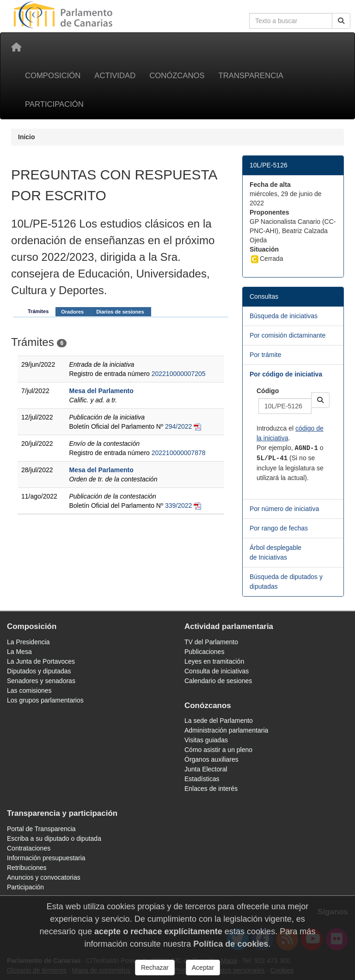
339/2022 (178, 505)
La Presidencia (28, 642)
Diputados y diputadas (39, 671)
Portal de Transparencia (41, 829)
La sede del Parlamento (219, 721)
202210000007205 (179, 374)
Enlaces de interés (211, 789)
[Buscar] (341, 21)
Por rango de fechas (279, 528)
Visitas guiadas (206, 740)
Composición (53, 76)
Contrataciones (29, 848)
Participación (54, 104)
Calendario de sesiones (218, 681)
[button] (320, 400)
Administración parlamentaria (226, 730)
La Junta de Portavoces (41, 661)
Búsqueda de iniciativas (284, 316)
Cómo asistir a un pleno (218, 750)
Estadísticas (202, 779)
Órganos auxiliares (211, 759)
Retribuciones (27, 868)
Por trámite (265, 355)
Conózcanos (177, 76)
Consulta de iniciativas (217, 671)
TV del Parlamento (211, 642)
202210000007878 (179, 453)
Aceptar (203, 968)
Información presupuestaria (46, 858)
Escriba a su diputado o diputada (54, 838)
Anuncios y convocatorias (44, 877)
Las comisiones (29, 690)
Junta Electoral (206, 769)
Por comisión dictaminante (288, 335)
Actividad (115, 76)
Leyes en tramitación (214, 661)
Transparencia (251, 76)
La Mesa (19, 652)
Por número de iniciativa (284, 509)
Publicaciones (204, 652)
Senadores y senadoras (41, 681)
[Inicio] (16, 47)
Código (268, 391)
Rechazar (155, 968)
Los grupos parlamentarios (45, 700)
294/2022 (178, 426)
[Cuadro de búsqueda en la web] (291, 21)
